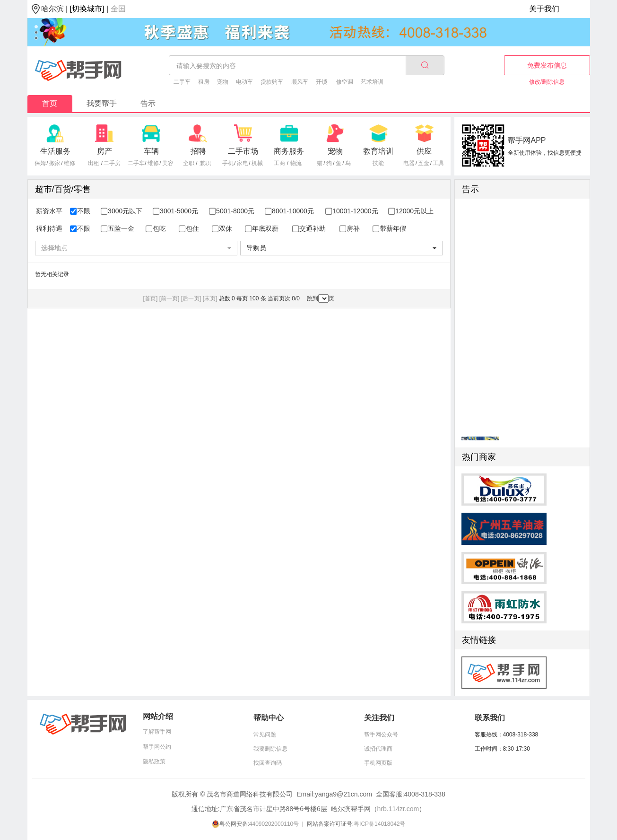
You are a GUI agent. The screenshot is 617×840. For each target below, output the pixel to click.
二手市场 (243, 151)
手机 (228, 163)
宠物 (223, 82)
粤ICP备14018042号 (379, 824)
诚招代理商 (378, 749)
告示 (148, 103)
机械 (257, 163)
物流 (296, 163)
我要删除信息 (270, 749)
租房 (204, 82)
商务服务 (289, 151)
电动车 (244, 82)
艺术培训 (372, 82)
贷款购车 (272, 82)
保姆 (40, 163)
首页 (50, 103)
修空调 (345, 82)
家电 (243, 163)
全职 (189, 163)
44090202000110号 (274, 824)
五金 (424, 163)
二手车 (182, 82)
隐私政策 (154, 761)
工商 (279, 163)
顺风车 (300, 82)
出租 (94, 163)
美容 (168, 163)
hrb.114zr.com (398, 809)
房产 (104, 151)
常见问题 (265, 735)
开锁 (322, 82)
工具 (438, 163)
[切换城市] (87, 9)
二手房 (112, 163)
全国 (118, 9)
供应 (424, 151)
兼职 (205, 163)
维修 (70, 163)
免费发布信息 (547, 65)
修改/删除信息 (547, 82)
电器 (409, 163)
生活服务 (55, 151)
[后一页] (191, 298)
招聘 (198, 151)
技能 (378, 163)
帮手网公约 (157, 747)
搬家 (55, 163)
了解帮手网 (157, 732)
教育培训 (378, 151)
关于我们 (544, 9)
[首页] (151, 298)
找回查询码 (268, 763)
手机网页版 (378, 763)
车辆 (151, 151)
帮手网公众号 (381, 735)
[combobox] (136, 248)
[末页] (210, 298)
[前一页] (169, 298)
